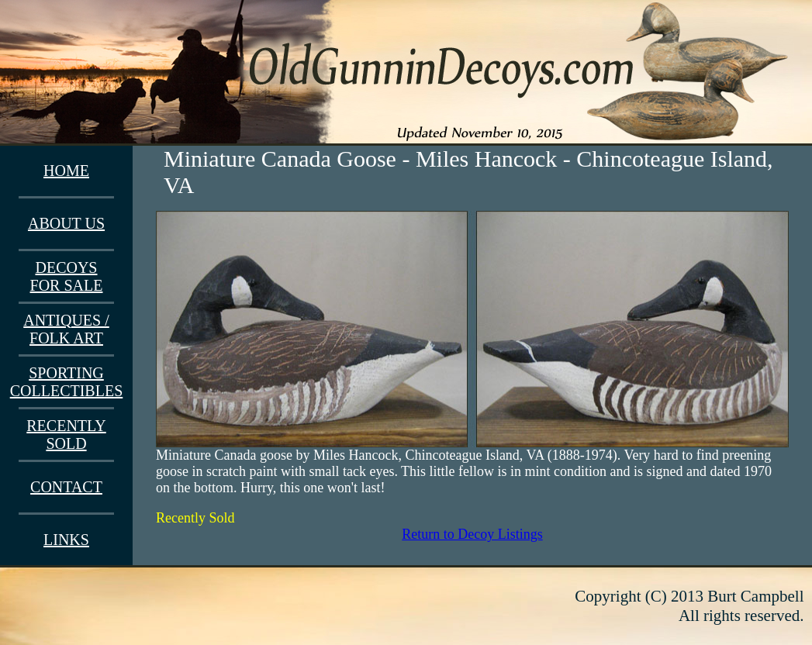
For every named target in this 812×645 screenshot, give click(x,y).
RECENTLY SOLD (66, 435)
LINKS (66, 540)
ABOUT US (66, 223)
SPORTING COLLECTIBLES (67, 382)
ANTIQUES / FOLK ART (66, 329)
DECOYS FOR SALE (67, 276)
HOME (66, 171)
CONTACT (66, 487)
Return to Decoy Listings (472, 534)
